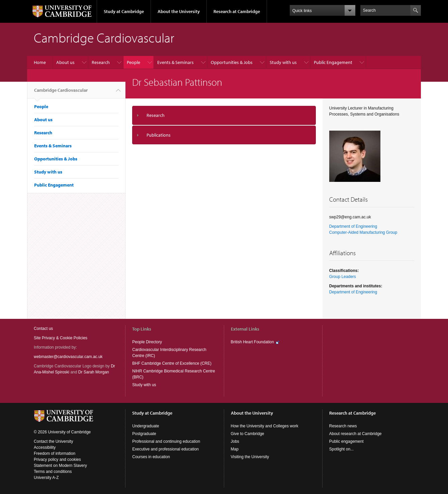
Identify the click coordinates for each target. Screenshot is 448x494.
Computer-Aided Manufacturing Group (363, 232)
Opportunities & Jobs (232, 62)
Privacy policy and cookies (57, 460)
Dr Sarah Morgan (94, 372)
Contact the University (53, 441)
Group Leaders (343, 277)
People (133, 62)
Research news (343, 426)
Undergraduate (146, 426)
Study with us (283, 62)
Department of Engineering (353, 226)
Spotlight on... (341, 449)
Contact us (43, 329)
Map (235, 449)
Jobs (235, 441)
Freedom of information (55, 453)
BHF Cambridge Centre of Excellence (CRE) (172, 363)
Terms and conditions (53, 472)
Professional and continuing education (166, 441)
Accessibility (45, 447)
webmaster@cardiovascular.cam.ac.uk (68, 357)
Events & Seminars (175, 62)
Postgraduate (144, 434)
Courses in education (151, 457)
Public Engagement (333, 62)
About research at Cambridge (355, 434)
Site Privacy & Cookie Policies (61, 338)
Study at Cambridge (124, 11)
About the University (179, 11)
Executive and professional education (165, 449)
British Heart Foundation (252, 342)
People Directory (147, 342)
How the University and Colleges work (265, 426)
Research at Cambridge (237, 11)
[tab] (224, 115)
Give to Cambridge (248, 434)
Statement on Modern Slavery (60, 466)
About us (65, 62)
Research (101, 62)
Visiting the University (250, 457)
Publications (159, 135)
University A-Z (46, 478)
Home (40, 62)
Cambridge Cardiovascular (61, 93)
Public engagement (346, 441)
